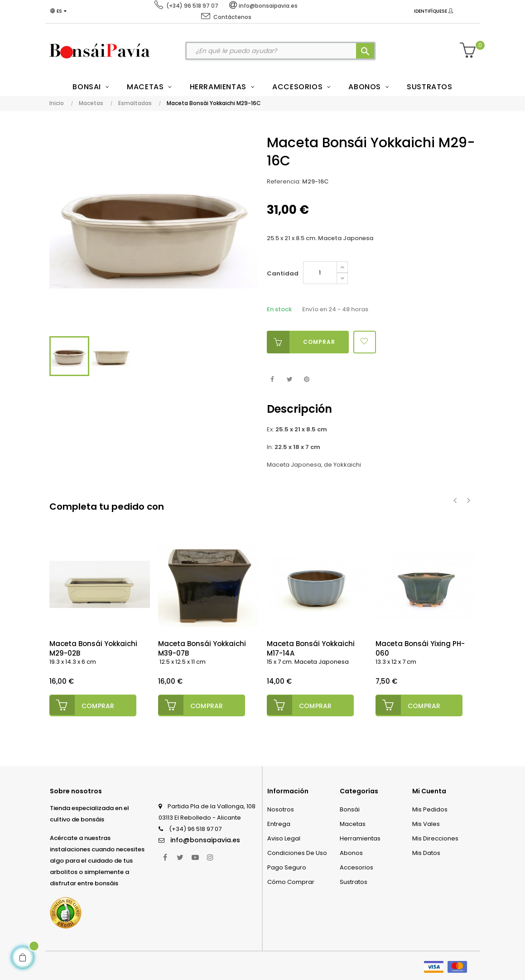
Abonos (351, 852)
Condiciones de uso (297, 852)
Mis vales (426, 823)
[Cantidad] (320, 273)
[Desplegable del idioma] (60, 11)
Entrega (279, 823)
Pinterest (307, 379)
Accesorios (356, 866)
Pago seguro (287, 866)
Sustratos (354, 881)
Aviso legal (284, 837)
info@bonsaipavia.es (205, 839)
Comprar (301, 342)
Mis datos (426, 852)
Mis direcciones (435, 837)
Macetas (353, 823)
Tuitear (290, 379)
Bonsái (350, 808)
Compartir (272, 379)
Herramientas (360, 837)
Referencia (283, 181)
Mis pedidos (430, 808)
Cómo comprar (291, 881)
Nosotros (281, 808)
